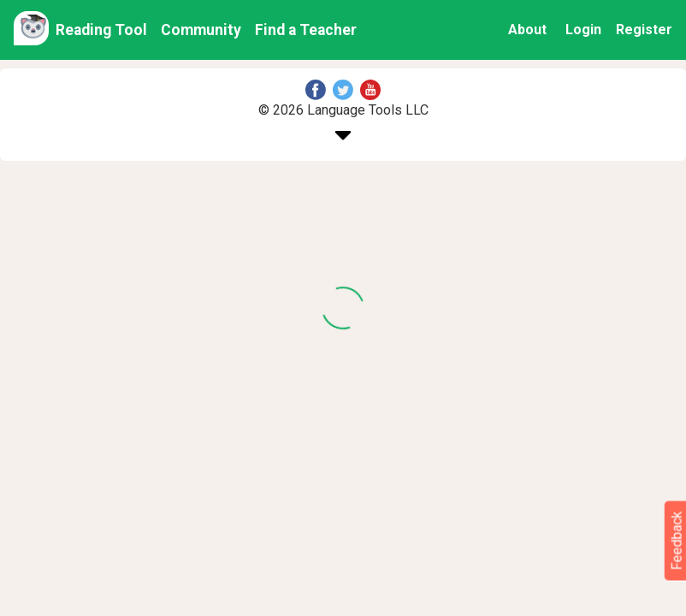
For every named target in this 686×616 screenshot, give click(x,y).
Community (201, 30)
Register (644, 30)
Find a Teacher (306, 30)
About (527, 30)
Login (583, 30)
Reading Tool (101, 30)
